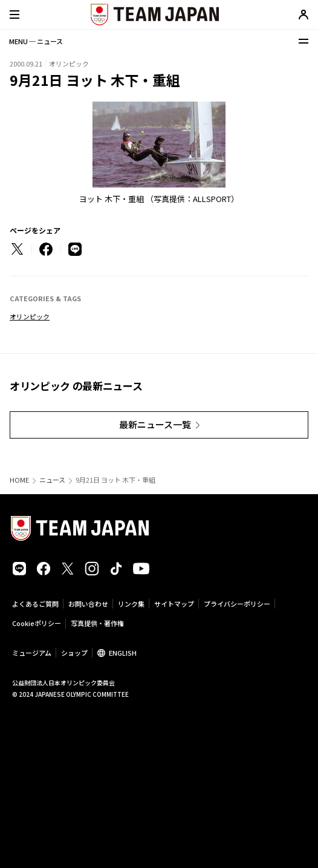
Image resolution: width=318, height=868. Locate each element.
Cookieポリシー (37, 623)
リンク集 (131, 604)
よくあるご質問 (35, 604)
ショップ (74, 653)
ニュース (52, 480)
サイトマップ (174, 604)
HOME (19, 480)
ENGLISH (123, 653)
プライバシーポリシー (237, 604)
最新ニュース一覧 (155, 424)
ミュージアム (32, 653)
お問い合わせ (88, 604)
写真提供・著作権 (97, 623)
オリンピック (30, 316)
